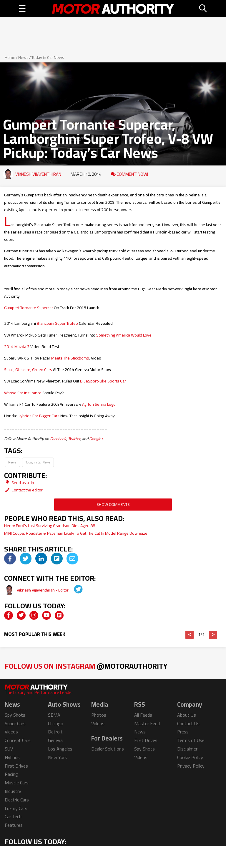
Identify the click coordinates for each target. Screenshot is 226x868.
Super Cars (15, 723)
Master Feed (147, 723)
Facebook (58, 439)
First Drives (16, 766)
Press (183, 732)
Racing (11, 774)
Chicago (56, 723)
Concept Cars (18, 740)
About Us (187, 715)
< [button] (190, 635)
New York (57, 757)
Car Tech (13, 816)
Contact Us (188, 723)
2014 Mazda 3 (17, 347)
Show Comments (113, 504)
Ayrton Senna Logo (99, 404)
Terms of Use (191, 740)
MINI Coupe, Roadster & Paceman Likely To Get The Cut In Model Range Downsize (76, 533)
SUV (9, 749)
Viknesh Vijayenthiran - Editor (43, 590)
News (23, 57)
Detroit (55, 732)
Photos (99, 715)
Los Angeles (60, 749)
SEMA (54, 715)
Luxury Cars (16, 808)
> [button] (213, 635)
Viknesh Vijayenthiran (38, 174)
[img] (10, 559)
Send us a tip (19, 483)
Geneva (55, 740)
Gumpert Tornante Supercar (29, 308)
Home (10, 57)
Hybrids (12, 757)
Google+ (96, 439)
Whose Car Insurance (23, 393)
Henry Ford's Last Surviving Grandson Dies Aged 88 (50, 526)
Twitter (74, 439)
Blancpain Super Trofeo (57, 323)
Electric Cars (17, 800)
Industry (13, 791)
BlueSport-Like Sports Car (103, 381)
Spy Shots (15, 715)
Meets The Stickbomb (70, 358)
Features (14, 825)
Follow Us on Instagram (86, 666)
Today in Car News (48, 57)
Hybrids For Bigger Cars (39, 416)
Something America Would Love (124, 335)
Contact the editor (23, 490)
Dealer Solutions (108, 749)
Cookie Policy (190, 757)
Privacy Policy (191, 766)
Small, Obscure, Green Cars (28, 370)
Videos (11, 732)
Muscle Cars (17, 783)
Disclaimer (187, 749)
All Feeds (143, 715)
